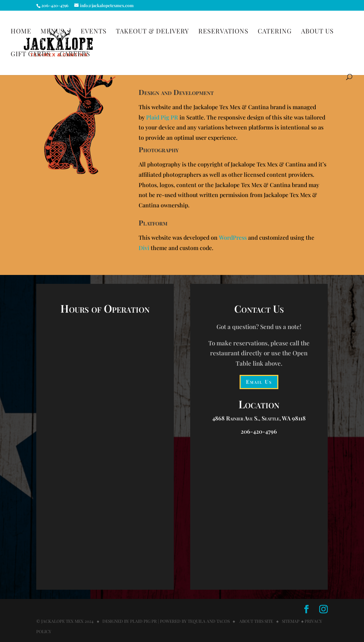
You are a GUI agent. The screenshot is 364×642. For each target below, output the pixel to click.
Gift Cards (31, 55)
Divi (144, 248)
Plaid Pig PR (162, 117)
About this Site (256, 621)
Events (94, 32)
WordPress (233, 237)
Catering (275, 32)
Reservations (223, 32)
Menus (52, 32)
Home (21, 32)
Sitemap (291, 621)
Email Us (259, 382)
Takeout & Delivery (152, 32)
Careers (75, 55)
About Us (317, 32)
